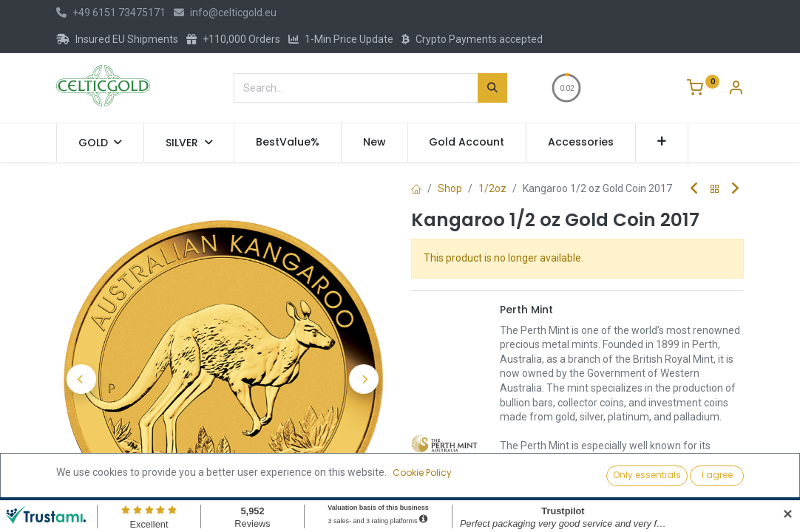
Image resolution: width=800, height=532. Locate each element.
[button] (662, 143)
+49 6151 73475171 (111, 13)
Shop (450, 188)
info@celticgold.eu (225, 13)
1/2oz (492, 188)
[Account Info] (736, 89)
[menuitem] (288, 143)
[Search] (492, 88)
